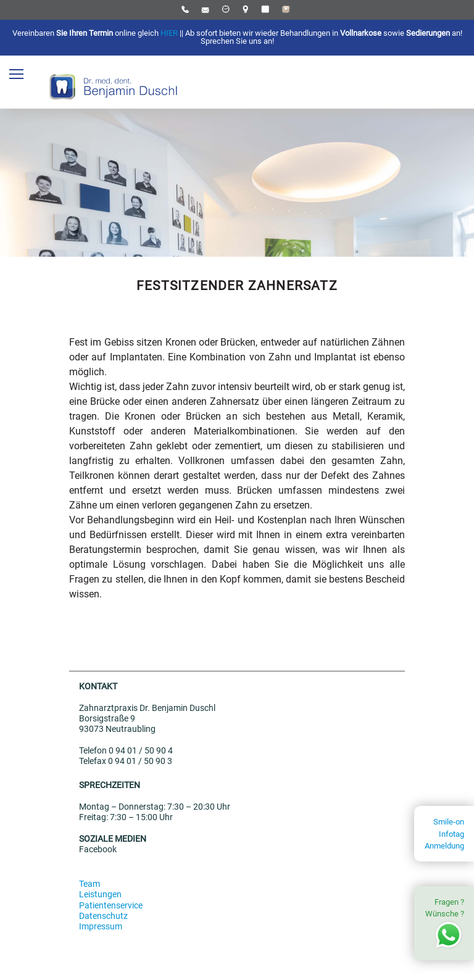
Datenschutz (103, 916)
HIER (169, 33)
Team (89, 884)
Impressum (101, 927)
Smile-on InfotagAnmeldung (444, 833)
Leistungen (100, 895)
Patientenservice (111, 906)
